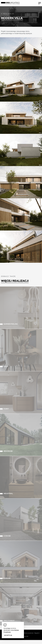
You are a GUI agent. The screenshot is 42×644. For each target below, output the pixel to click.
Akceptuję (8, 635)
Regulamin (37, 633)
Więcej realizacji (15, 281)
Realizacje (9, 14)
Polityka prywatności (29, 633)
